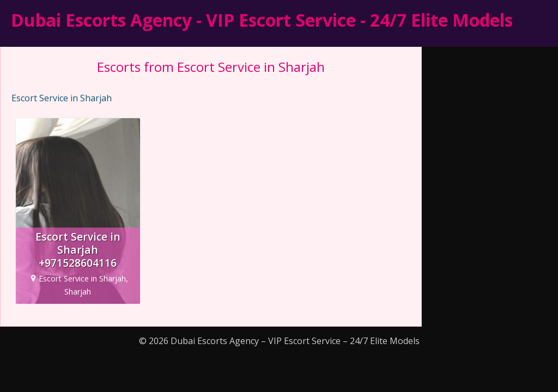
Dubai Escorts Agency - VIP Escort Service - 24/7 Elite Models (262, 20)
